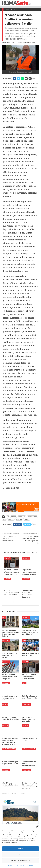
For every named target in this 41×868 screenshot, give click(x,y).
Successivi (17, 602)
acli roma (14, 517)
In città (7, 558)
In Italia (5, 726)
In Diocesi (26, 558)
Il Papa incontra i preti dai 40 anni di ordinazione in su (9, 539)
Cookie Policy (12, 865)
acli (8, 517)
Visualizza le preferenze (20, 861)
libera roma (19, 519)
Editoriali (6, 662)
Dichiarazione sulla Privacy (25, 865)
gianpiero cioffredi (32, 517)
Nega (20, 855)
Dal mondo (26, 704)
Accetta (20, 849)
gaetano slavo (22, 517)
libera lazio (11, 519)
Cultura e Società (9, 749)
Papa (4, 617)
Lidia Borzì (27, 519)
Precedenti (8, 602)
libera (4, 519)
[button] (38, 827)
